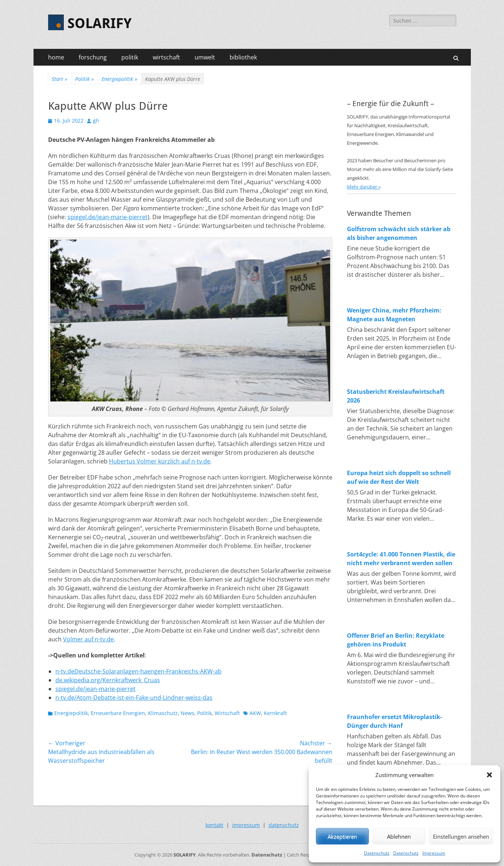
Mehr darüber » (364, 187)
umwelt (205, 57)
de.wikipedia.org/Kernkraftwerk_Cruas (108, 680)
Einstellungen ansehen (461, 836)
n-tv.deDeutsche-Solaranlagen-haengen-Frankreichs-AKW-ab (138, 671)
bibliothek (243, 57)
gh (96, 121)
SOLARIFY (99, 23)
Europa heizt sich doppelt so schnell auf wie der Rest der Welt (399, 477)
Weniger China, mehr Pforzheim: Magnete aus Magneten (394, 315)
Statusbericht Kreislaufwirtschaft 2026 (396, 396)
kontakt (214, 825)
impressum (246, 825)
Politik (85, 79)
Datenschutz (377, 853)
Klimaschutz (163, 713)
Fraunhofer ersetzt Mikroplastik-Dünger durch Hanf (394, 721)
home (56, 57)
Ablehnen (399, 836)
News (187, 713)
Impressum (434, 853)
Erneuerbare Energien (118, 713)
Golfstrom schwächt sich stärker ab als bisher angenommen (399, 233)
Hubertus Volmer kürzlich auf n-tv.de (160, 461)
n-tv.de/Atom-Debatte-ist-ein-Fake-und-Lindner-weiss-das (134, 698)
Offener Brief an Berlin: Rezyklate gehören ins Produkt (396, 640)
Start (60, 79)
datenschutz (284, 825)
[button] (489, 775)
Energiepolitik (120, 79)
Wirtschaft (227, 713)
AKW (255, 713)
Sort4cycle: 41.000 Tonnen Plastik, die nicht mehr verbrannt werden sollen (401, 559)
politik (130, 57)
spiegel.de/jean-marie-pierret (108, 217)
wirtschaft (166, 57)
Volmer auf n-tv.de (88, 639)
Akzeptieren (342, 836)
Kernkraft (275, 713)
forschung (93, 57)
